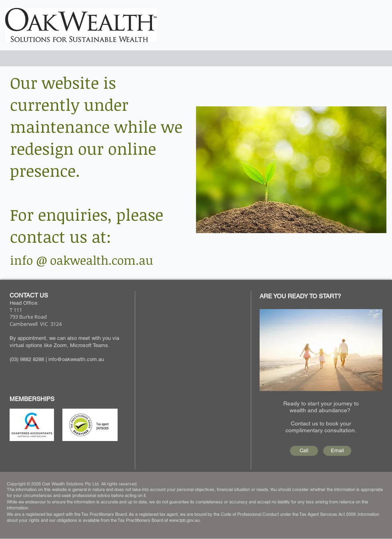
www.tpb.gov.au (184, 520)
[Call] (304, 451)
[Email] (337, 451)
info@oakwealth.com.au (76, 359)
